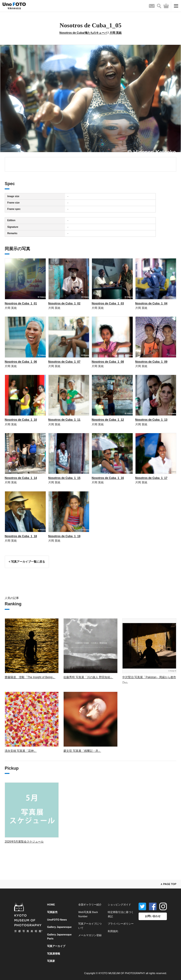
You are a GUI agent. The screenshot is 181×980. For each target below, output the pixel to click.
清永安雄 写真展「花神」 (21, 751)
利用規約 (113, 931)
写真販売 (52, 912)
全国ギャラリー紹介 (90, 905)
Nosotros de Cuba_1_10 (21, 420)
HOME (51, 905)
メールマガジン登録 (90, 935)
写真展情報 (54, 954)
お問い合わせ (153, 916)
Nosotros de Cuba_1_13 (151, 420)
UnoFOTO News (57, 920)
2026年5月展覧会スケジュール (24, 842)
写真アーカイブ (56, 946)
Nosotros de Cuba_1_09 (151, 362)
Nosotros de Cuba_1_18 (21, 536)
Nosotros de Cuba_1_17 (151, 478)
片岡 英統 (116, 33)
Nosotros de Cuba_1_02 (64, 303)
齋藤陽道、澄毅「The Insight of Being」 (30, 677)
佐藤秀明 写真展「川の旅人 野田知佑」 (88, 677)
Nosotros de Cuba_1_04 (151, 303)
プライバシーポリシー (121, 924)
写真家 (51, 961)
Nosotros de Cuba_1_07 (64, 362)
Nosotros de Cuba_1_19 (64, 536)
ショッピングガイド (119, 905)
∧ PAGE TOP (168, 884)
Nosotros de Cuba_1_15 (64, 478)
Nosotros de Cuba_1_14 (21, 478)
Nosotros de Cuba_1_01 (21, 303)
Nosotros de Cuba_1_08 (108, 362)
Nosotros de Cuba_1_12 (108, 420)
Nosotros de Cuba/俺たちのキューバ (83, 33)
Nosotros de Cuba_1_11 (64, 420)
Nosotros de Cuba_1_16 (108, 478)
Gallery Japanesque (59, 927)
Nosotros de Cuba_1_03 (108, 303)
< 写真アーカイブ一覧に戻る (27, 562)
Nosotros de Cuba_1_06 (21, 362)
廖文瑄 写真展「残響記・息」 (82, 751)
